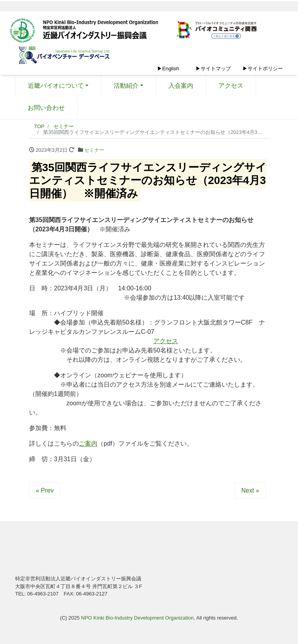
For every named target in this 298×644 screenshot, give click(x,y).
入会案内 (181, 86)
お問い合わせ (46, 108)
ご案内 (88, 444)
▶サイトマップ (213, 69)
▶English (168, 69)
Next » (250, 490)
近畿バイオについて (56, 86)
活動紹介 (126, 86)
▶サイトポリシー (263, 69)
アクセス (231, 86)
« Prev (45, 490)
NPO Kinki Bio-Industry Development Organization (137, 618)
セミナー (94, 150)
